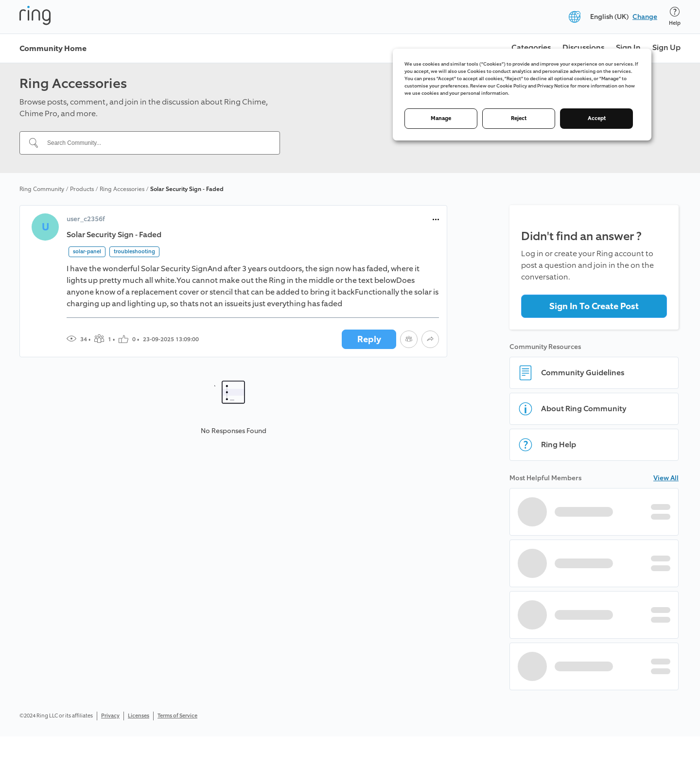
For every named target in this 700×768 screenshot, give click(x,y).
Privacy (110, 716)
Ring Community (42, 189)
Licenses (139, 716)
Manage (441, 118)
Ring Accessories (122, 189)
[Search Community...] (156, 143)
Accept (597, 118)
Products (82, 189)
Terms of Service (177, 716)
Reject (519, 118)
